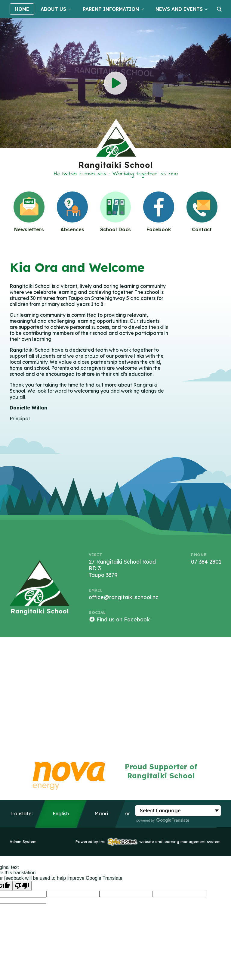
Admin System (23, 842)
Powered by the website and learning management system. (148, 842)
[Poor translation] (22, 886)
